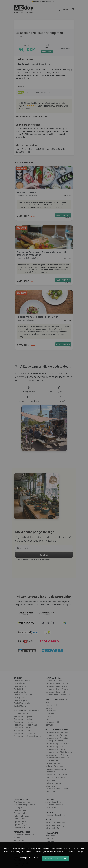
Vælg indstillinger (30, 858)
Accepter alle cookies (55, 859)
